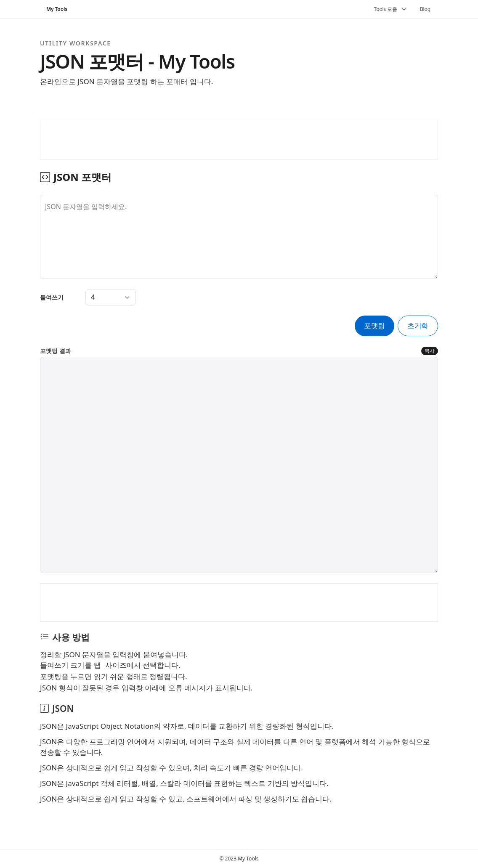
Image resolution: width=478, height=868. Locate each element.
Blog (425, 9)
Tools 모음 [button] (391, 9)
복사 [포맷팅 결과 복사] (430, 351)
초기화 (418, 325)
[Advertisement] (239, 140)
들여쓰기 (52, 297)
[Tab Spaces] (111, 297)
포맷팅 (374, 325)
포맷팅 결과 (56, 351)
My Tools (57, 9)
